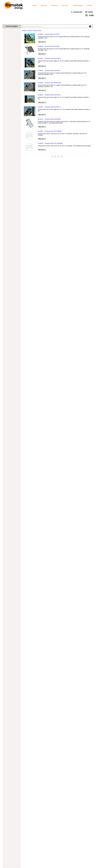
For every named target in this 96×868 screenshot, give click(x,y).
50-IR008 (49, 34)
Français (90, 12)
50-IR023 (49, 71)
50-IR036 (50, 83)
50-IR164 (50, 131)
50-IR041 (49, 107)
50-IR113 (49, 119)
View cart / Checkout (88, 18)
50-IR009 (49, 46)
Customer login (78, 12)
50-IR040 (49, 95)
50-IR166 (50, 143)
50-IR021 (49, 59)
